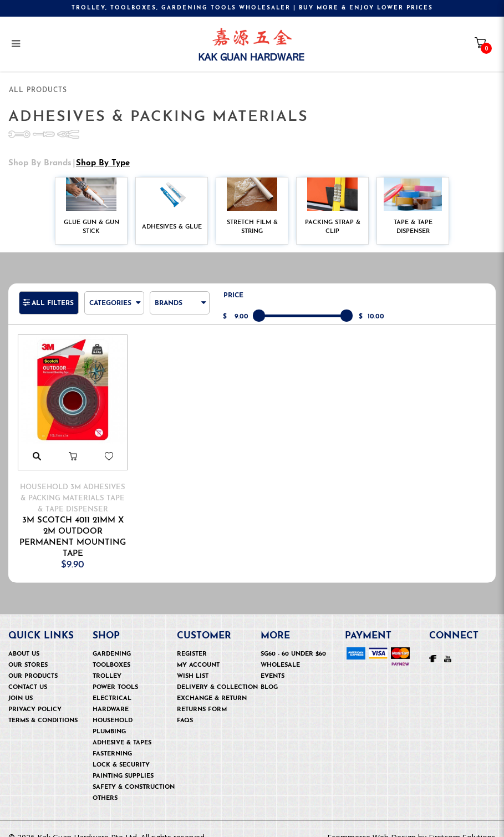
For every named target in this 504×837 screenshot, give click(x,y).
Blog (269, 674)
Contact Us (28, 674)
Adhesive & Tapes (122, 729)
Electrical (112, 685)
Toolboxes (111, 651)
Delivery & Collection (217, 674)
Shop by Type (103, 149)
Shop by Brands (40, 149)
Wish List (193, 663)
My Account (198, 651)
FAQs (185, 707)
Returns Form (202, 696)
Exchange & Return (212, 685)
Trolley (107, 663)
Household (113, 707)
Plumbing (109, 718)
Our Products (33, 663)
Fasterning (112, 740)
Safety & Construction (134, 773)
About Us (24, 640)
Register (192, 640)
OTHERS (105, 785)
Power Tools (115, 674)
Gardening (112, 640)
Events (273, 663)
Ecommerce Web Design (371, 823)
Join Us (21, 685)
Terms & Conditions (43, 707)
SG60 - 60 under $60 (293, 640)
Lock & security (121, 751)
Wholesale (280, 651)
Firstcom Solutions (462, 823)
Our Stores (28, 651)
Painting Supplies (123, 762)
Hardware (111, 696)
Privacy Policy (35, 696)
